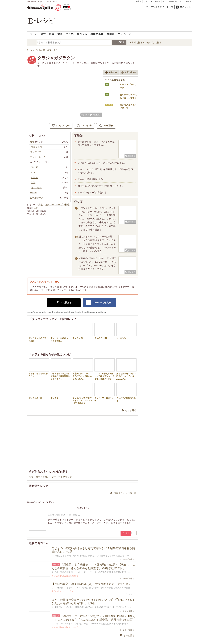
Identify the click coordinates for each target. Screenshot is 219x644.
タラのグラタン (105, 331)
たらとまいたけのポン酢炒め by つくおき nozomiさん (126, 369)
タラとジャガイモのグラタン (39, 368)
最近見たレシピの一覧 (125, 493)
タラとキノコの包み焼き (126, 392)
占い (164, 1)
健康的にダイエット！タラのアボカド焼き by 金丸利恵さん (83, 369)
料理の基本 (97, 34)
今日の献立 (56, 591)
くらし (146, 1)
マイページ (124, 34)
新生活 (75, 576)
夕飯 (72, 591)
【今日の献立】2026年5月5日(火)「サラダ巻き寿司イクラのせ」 (91, 584)
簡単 (60, 34)
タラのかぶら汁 (39, 391)
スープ (75, 627)
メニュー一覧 (185, 1)
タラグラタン (83, 331)
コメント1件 (84, 126)
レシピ (65, 591)
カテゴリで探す (154, 43)
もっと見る (131, 410)
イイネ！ (126, 533)
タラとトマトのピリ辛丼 (105, 392)
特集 (52, 34)
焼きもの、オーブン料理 (57, 205)
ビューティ (156, 1)
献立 (43, 34)
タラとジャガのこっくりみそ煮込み (61, 332)
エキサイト (185, 7)
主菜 (36, 208)
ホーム (34, 34)
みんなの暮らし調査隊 (61, 576)
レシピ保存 (108, 126)
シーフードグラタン (62, 477)
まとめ (70, 34)
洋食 (41, 205)
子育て (139, 1)
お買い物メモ (129, 73)
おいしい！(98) (63, 126)
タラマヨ (61, 391)
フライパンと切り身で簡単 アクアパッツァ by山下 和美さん (83, 394)
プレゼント (173, 1)
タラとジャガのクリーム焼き (39, 332)
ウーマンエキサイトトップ (160, 7)
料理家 (111, 34)
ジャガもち (126, 331)
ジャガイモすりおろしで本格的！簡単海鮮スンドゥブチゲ (61, 369)
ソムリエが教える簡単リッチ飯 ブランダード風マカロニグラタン (105, 369)
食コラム (82, 34)
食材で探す (137, 43)
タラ (31, 477)
